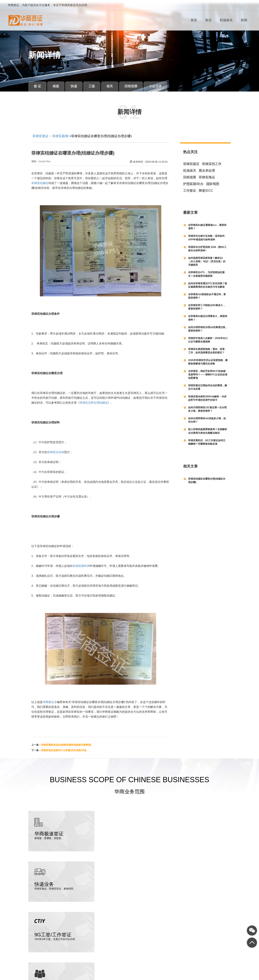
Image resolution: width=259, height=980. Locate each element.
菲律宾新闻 (60, 132)
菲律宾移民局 (81, 562)
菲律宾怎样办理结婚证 (94, 399)
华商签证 (48, 699)
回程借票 (138, 83)
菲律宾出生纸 (56, 449)
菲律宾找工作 (212, 161)
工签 (96, 83)
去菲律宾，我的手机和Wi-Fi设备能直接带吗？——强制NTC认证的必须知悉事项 (208, 371)
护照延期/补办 (193, 180)
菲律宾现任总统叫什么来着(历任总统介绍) (64, 747)
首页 (194, 20)
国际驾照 (213, 180)
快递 (77, 83)
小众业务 (163, 83)
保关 (115, 83)
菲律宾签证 (40, 132)
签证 (208, 20)
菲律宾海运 (207, 174)
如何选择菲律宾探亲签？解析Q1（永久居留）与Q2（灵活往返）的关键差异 (207, 258)
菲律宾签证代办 (45, 969)
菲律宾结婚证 (40, 180)
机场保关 (226, 20)
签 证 (38, 83)
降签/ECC (206, 187)
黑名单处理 (207, 167)
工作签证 (190, 187)
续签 (58, 83)
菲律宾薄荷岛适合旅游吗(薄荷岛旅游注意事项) (66, 741)
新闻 (244, 20)
